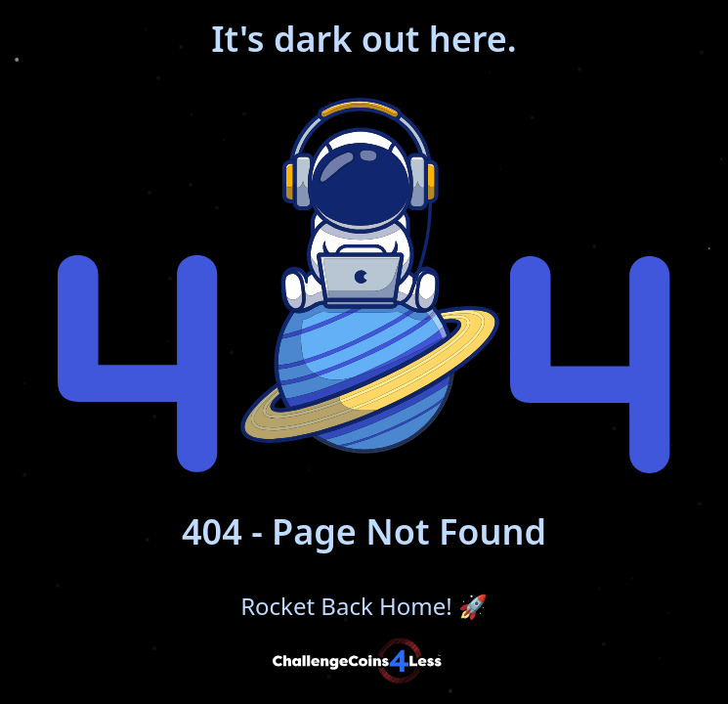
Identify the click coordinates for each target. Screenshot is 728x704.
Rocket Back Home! (364, 606)
